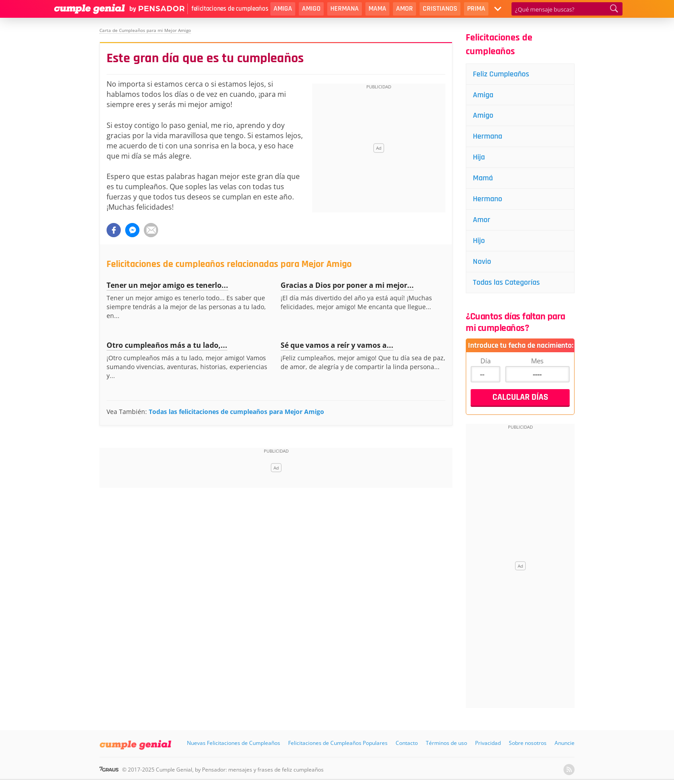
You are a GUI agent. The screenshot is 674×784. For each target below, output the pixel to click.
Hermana (345, 9)
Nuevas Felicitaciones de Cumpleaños (234, 743)
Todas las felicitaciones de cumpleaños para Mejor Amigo (236, 412)
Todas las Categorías (506, 282)
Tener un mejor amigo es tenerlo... (167, 285)
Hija (479, 157)
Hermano (488, 199)
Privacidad (488, 743)
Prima (476, 9)
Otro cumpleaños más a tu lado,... (167, 345)
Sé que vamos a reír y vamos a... (337, 345)
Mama (377, 9)
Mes (537, 361)
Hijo (479, 241)
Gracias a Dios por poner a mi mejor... (347, 285)
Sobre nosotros (528, 743)
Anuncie (565, 743)
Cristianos (440, 9)
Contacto (407, 743)
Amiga (283, 9)
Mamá (483, 178)
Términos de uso (446, 743)
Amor (404, 9)
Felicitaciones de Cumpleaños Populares (338, 743)
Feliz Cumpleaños (501, 74)
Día (486, 361)
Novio (482, 261)
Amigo (311, 9)
